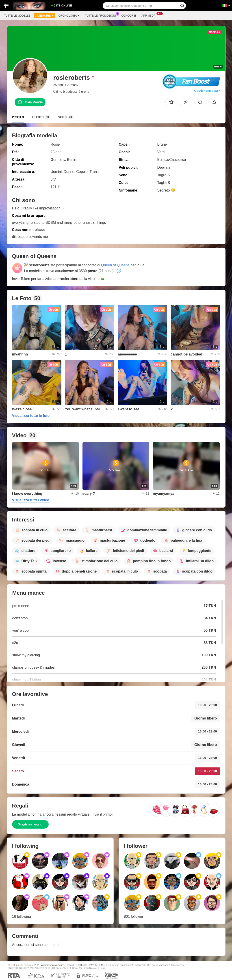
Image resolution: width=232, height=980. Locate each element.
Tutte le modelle (17, 16)
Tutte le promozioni (101, 15)
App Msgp (150, 15)
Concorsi (129, 16)
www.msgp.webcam (53, 965)
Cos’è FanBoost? (207, 91)
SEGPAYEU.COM (94, 965)
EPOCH (77, 965)
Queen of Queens (115, 265)
